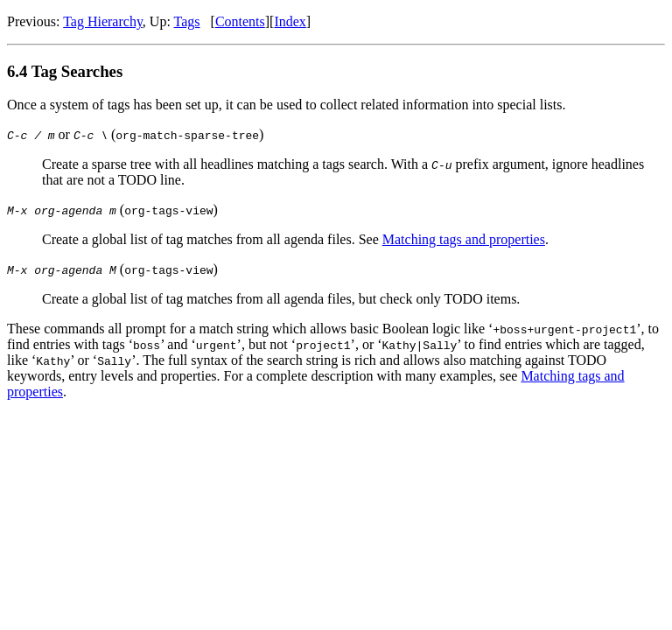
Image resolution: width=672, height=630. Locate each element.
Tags (187, 21)
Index (290, 21)
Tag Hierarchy (103, 21)
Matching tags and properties (464, 239)
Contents (240, 21)
